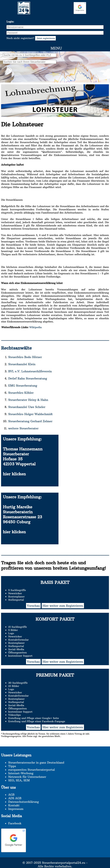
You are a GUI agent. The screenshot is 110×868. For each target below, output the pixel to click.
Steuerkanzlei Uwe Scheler (27, 407)
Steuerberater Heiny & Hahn (28, 400)
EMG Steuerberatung (23, 386)
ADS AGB (15, 798)
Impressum (16, 809)
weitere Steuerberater (23, 428)
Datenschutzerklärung (23, 802)
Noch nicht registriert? (31, 38)
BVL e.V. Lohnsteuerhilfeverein (30, 371)
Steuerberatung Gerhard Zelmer (30, 421)
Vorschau (33, 606)
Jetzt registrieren (45, 38)
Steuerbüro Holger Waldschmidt (30, 414)
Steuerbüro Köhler (21, 393)
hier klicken (14, 474)
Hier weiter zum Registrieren (63, 606)
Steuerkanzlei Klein (22, 364)
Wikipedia (35, 327)
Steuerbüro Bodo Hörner (25, 357)
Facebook (15, 823)
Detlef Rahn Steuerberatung (28, 378)
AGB (11, 795)
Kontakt (14, 805)
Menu (56, 48)
